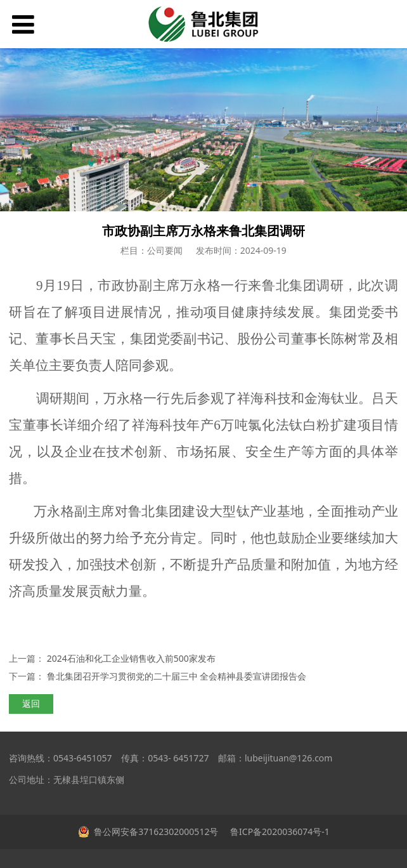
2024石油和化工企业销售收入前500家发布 (131, 658)
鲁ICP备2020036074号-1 (278, 832)
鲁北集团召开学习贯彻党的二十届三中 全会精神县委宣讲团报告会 (177, 676)
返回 (31, 703)
